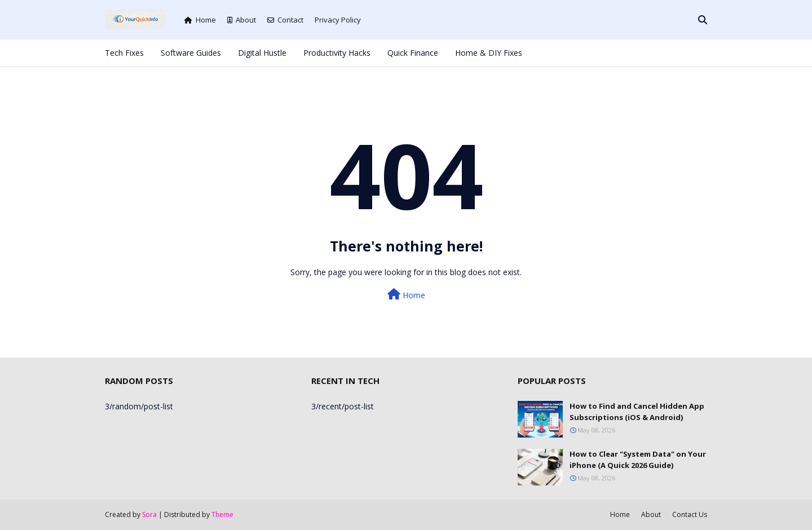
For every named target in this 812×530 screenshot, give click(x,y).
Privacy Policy (338, 20)
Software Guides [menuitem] (191, 53)
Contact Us (690, 514)
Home (200, 20)
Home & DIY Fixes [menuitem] (489, 53)
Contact (285, 20)
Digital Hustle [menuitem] (262, 53)
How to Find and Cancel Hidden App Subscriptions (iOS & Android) (637, 412)
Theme (222, 514)
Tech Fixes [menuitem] (124, 53)
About (242, 20)
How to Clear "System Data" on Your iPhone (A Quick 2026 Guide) (638, 460)
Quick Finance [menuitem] (413, 53)
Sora (149, 514)
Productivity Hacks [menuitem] (337, 53)
